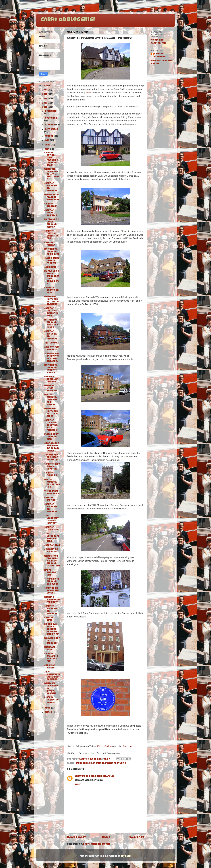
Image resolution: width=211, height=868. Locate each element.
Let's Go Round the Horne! (51, 700)
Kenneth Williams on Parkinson (52, 600)
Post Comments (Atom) (96, 844)
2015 (45, 107)
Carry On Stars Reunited (51, 213)
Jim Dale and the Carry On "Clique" (52, 458)
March (49, 712)
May (47, 149)
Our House (50, 267)
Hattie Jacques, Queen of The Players (51, 400)
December (51, 111)
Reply (78, 785)
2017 (45, 99)
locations (99, 763)
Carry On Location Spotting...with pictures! (52, 425)
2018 (45, 94)
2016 (45, 103)
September (51, 130)
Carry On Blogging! (68, 20)
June (48, 145)
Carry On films (84, 763)
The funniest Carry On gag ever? (52, 582)
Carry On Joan (52, 546)
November (51, 118)
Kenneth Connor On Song (51, 290)
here (88, 93)
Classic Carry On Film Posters (52, 261)
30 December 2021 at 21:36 (100, 776)
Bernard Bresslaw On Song (51, 379)
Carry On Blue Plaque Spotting (52, 467)
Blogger (126, 856)
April (48, 708)
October (50, 125)
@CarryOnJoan (105, 746)
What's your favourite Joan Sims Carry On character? (52, 561)
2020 (45, 86)
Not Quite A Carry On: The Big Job (52, 252)
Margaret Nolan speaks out (52, 388)
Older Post (135, 838)
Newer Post (76, 838)
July (47, 141)
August (49, 136)
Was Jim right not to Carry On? (52, 641)
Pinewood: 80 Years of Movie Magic (52, 197)
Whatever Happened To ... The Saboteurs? (52, 174)
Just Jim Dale (52, 343)
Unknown (80, 776)
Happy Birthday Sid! (50, 573)
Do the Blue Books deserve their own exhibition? (52, 629)
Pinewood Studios (116, 763)
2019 (45, 90)
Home (106, 838)
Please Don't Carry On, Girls (51, 437)
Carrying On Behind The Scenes (52, 591)
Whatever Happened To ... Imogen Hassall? (51, 689)
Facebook (128, 746)
